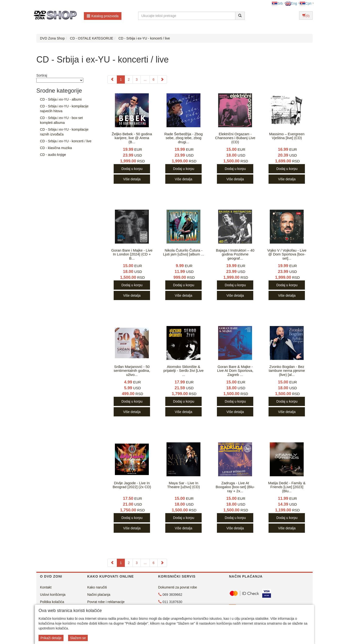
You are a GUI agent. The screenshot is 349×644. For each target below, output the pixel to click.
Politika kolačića (52, 602)
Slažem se (78, 638)
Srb (277, 3)
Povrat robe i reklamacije (106, 602)
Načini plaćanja (99, 595)
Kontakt (46, 587)
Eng (291, 3)
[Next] (162, 80)
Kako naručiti (97, 587)
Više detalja (132, 179)
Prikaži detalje (51, 638)
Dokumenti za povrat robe (178, 587)
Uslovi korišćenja (53, 595)
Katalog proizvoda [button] (103, 16)
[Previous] (112, 80)
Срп (305, 3)
